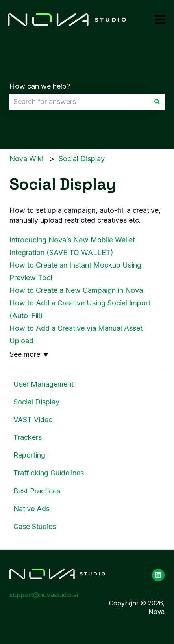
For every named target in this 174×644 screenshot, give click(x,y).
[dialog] (87, 322)
